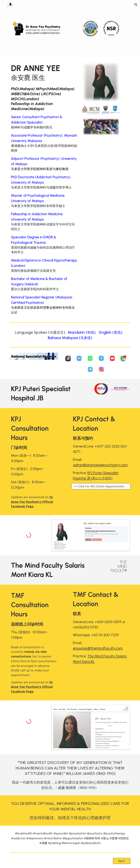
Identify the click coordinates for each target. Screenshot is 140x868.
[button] (136, 5)
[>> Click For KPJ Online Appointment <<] (101, 486)
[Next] (122, 861)
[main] (44, 73)
